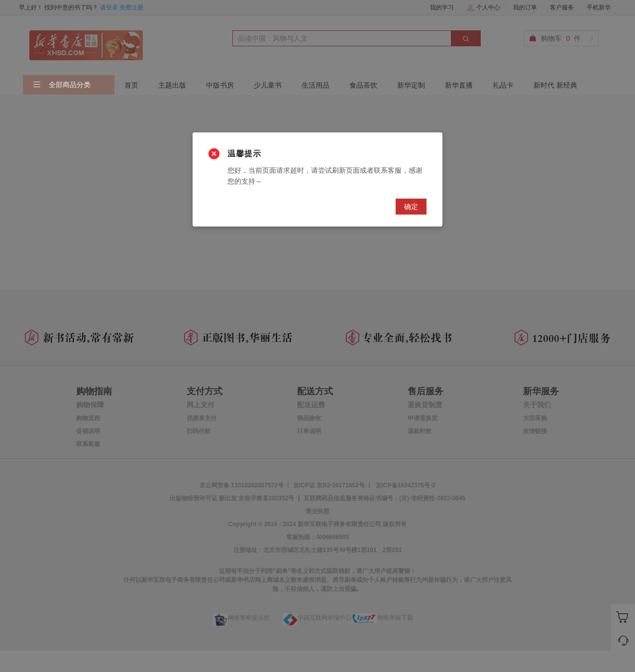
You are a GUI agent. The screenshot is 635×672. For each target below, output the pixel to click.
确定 (411, 207)
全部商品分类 (62, 85)
